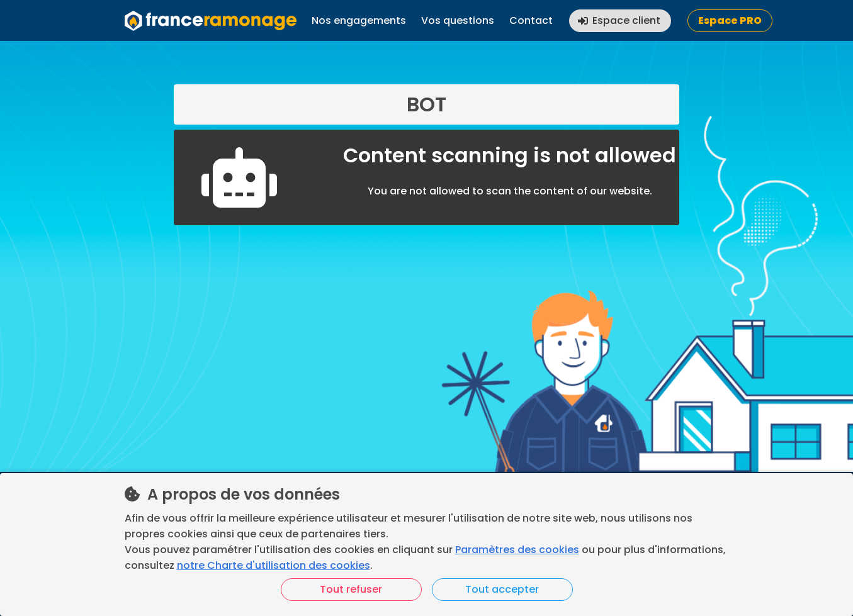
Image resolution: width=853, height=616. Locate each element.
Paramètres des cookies (517, 550)
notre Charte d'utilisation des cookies (274, 565)
